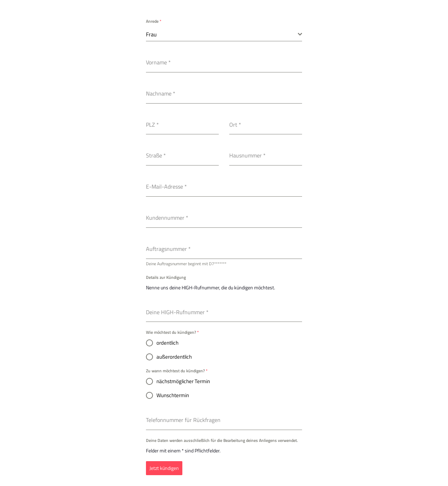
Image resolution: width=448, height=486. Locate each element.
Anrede (154, 21)
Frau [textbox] (151, 34)
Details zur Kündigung (166, 277)
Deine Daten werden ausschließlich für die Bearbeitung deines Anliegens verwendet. (222, 440)
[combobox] (224, 34)
